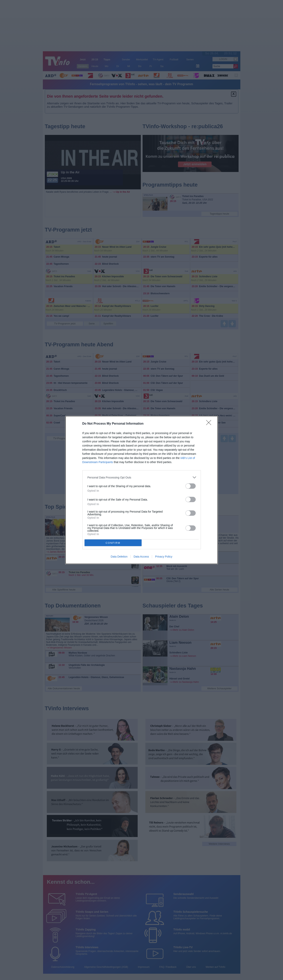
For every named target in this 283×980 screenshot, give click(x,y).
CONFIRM (113, 543)
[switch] (191, 486)
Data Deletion (119, 557)
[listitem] (142, 477)
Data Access (141, 557)
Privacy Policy (164, 557)
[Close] (210, 424)
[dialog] (142, 490)
